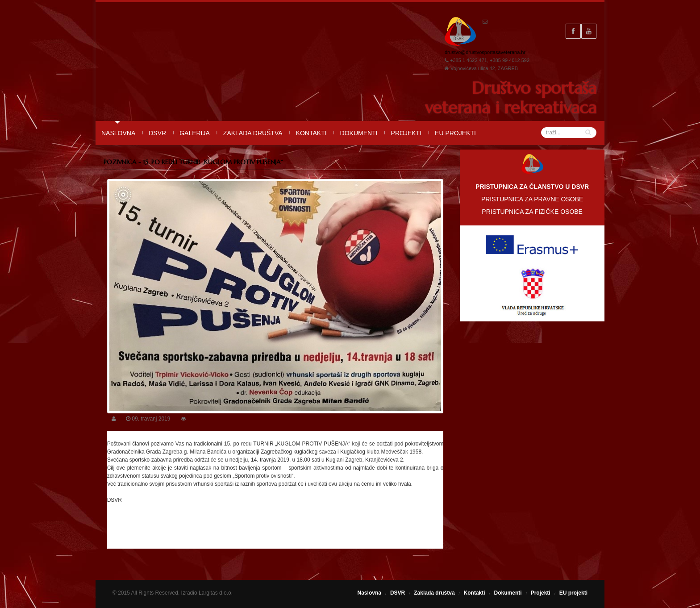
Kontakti (311, 133)
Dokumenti (359, 133)
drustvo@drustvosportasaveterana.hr (485, 52)
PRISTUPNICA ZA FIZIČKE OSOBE (532, 212)
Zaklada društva (253, 133)
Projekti (406, 133)
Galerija (195, 133)
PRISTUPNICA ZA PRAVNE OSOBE (532, 199)
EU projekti (455, 133)
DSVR (157, 133)
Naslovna (118, 133)
